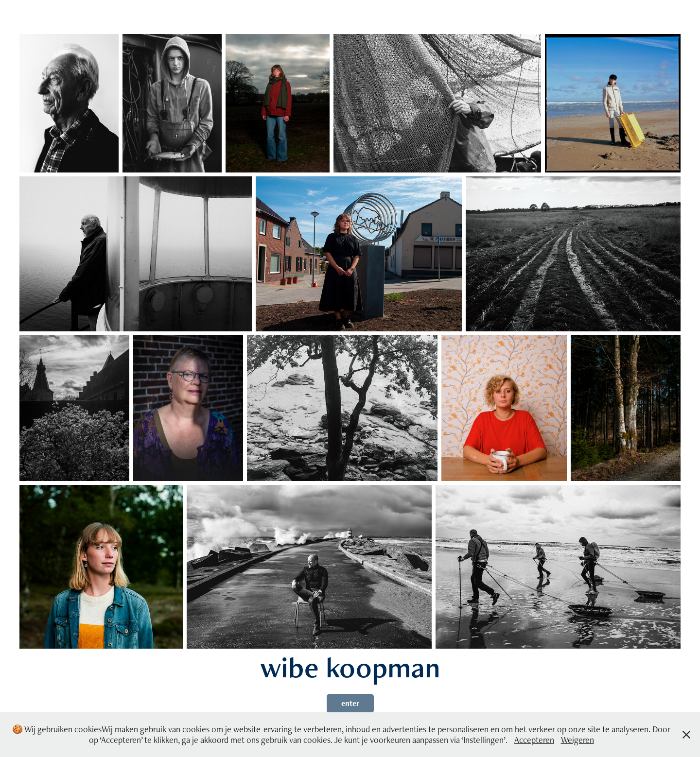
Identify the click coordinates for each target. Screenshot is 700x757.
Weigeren (577, 740)
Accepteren (534, 740)
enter (350, 703)
